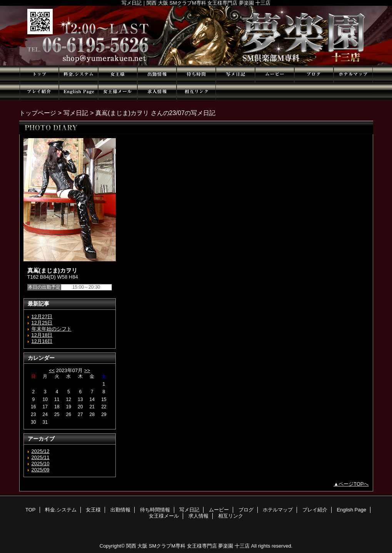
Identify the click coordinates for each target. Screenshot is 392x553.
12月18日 (42, 335)
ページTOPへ (354, 484)
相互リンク (196, 91)
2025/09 (41, 470)
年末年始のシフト (52, 329)
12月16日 (42, 341)
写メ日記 (235, 74)
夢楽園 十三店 (196, 36)
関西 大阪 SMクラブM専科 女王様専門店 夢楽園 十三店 (188, 546)
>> (87, 370)
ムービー (275, 74)
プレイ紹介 (39, 91)
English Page (78, 91)
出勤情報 (157, 74)
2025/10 (41, 464)
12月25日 (42, 323)
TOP (39, 74)
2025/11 (41, 457)
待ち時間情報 (196, 74)
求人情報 (157, 91)
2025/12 (41, 451)
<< (52, 370)
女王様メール (118, 91)
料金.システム (78, 74)
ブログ (314, 74)
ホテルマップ (353, 74)
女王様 (118, 74)
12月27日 (42, 317)
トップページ (38, 113)
